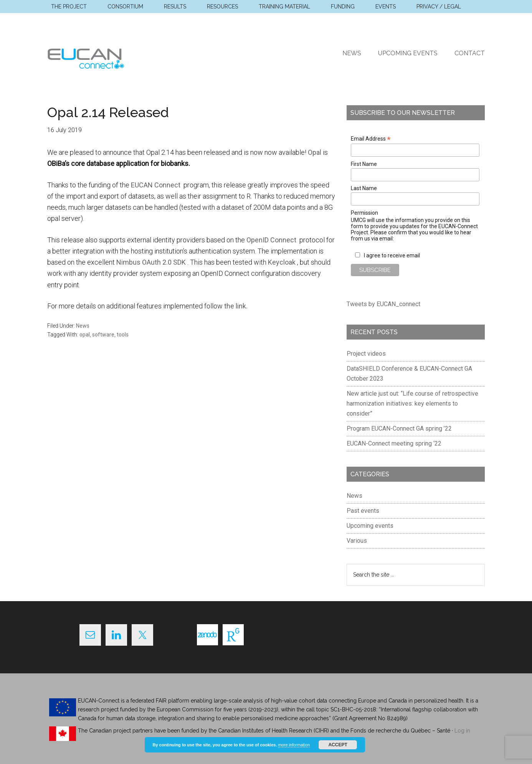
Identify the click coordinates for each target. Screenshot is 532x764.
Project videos (366, 354)
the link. (236, 306)
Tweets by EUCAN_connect (383, 304)
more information (294, 745)
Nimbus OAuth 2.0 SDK (152, 262)
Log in (462, 731)
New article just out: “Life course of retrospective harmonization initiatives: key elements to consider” (412, 404)
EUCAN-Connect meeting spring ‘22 (394, 443)
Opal (315, 152)
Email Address (371, 139)
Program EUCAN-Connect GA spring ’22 (399, 428)
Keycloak (283, 262)
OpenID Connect (272, 240)
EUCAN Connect (120, 57)
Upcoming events (370, 526)
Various (357, 541)
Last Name (364, 188)
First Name (364, 164)
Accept (338, 745)
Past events (363, 511)
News (83, 326)
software (103, 335)
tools (123, 335)
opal (85, 335)
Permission (364, 213)
